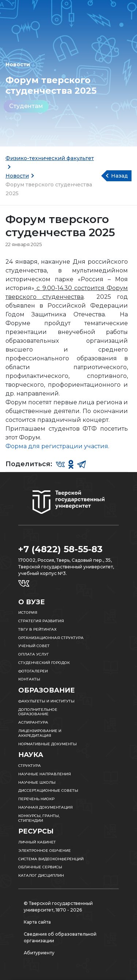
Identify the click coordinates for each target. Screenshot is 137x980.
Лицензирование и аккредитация (40, 733)
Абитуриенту (39, 953)
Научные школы (37, 782)
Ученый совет (34, 646)
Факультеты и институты (46, 701)
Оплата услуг (34, 654)
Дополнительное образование (38, 712)
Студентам (26, 106)
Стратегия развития (41, 621)
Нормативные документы (47, 744)
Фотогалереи (33, 671)
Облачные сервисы (40, 867)
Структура (30, 766)
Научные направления (45, 774)
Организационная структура (51, 638)
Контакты (29, 679)
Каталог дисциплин (41, 875)
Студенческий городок (44, 663)
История (28, 612)
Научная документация (45, 807)
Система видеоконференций (51, 859)
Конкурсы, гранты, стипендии (39, 818)
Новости (17, 176)
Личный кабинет (37, 842)
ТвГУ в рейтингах (37, 629)
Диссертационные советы (48, 790)
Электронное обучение (45, 851)
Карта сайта (37, 922)
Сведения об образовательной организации (60, 937)
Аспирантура (33, 722)
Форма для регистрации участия (57, 446)
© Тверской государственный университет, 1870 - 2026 (58, 907)
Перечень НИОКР (36, 799)
